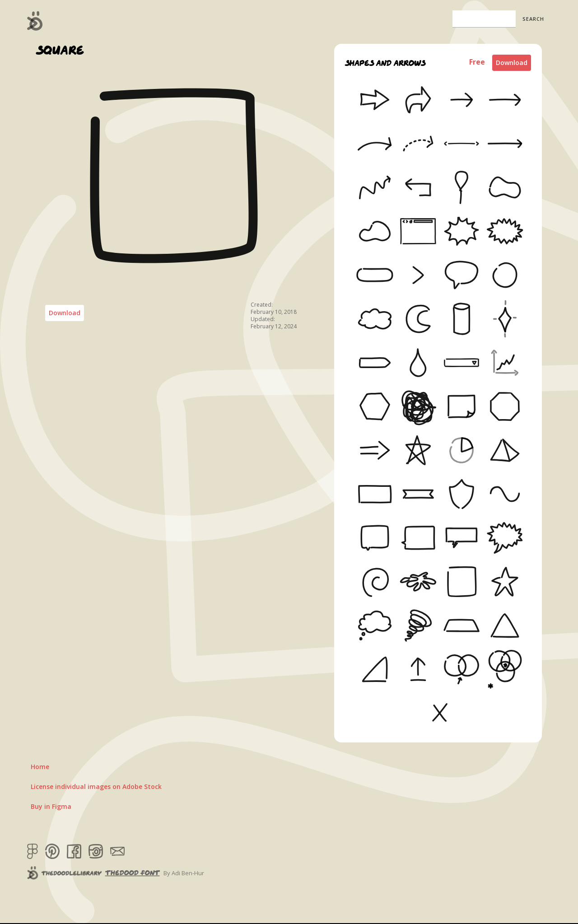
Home (40, 767)
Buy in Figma (51, 806)
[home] (35, 21)
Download (65, 313)
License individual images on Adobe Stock (96, 786)
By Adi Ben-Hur (184, 873)
